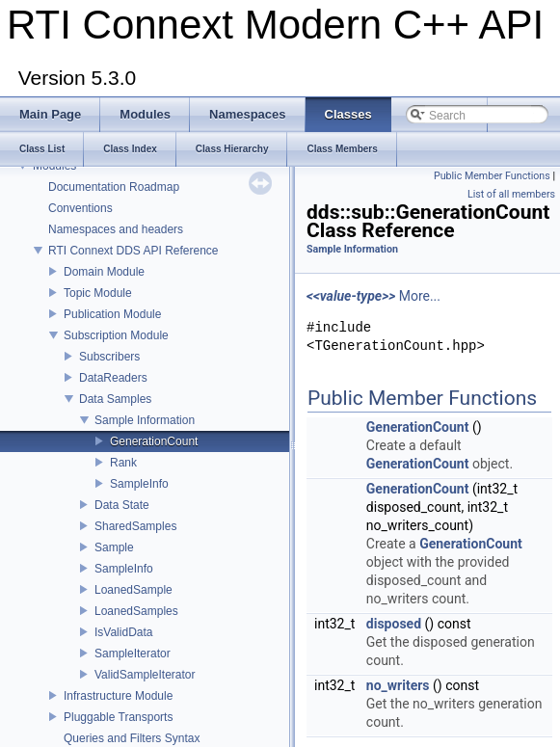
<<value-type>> (351, 296)
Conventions (80, 208)
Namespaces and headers (116, 229)
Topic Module (98, 293)
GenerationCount (154, 441)
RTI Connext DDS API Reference (133, 251)
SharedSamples (135, 526)
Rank (123, 463)
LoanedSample (133, 590)
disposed (394, 624)
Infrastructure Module (118, 696)
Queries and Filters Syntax (132, 738)
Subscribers (109, 357)
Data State (122, 505)
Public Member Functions (492, 176)
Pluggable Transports (118, 717)
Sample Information (145, 420)
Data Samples (115, 399)
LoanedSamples (136, 611)
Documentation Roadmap (114, 187)
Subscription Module (116, 335)
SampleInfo (139, 484)
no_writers (398, 685)
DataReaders (113, 378)
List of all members (511, 194)
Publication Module (112, 314)
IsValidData (123, 632)
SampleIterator (133, 654)
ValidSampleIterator (145, 675)
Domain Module (104, 272)
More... (420, 296)
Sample (114, 547)
